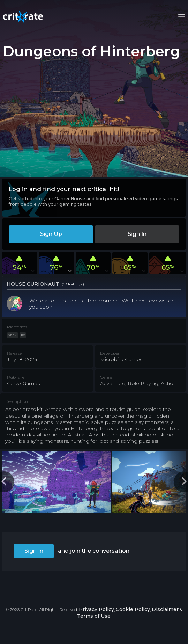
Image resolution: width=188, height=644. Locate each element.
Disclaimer (165, 609)
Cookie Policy (133, 609)
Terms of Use (94, 616)
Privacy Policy (96, 609)
